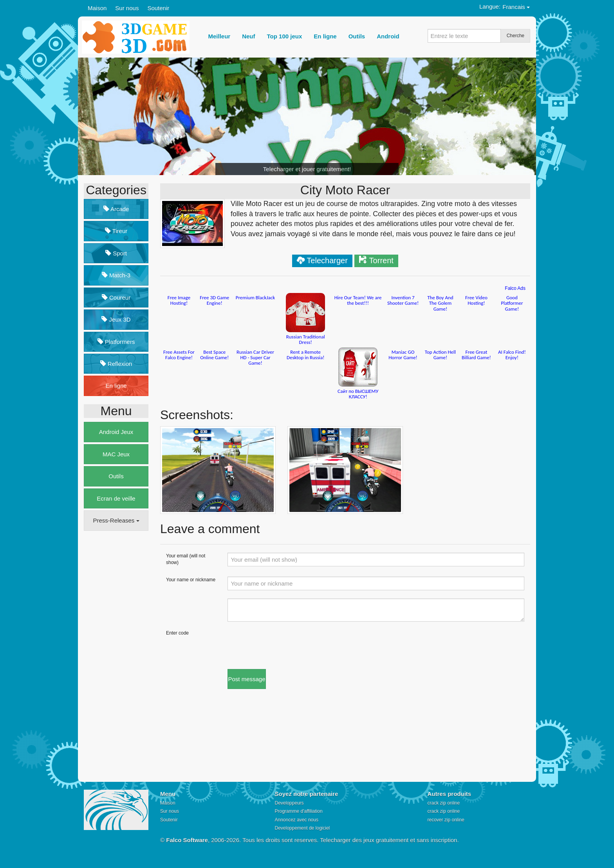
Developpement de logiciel (302, 828)
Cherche (516, 36)
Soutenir (158, 8)
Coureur (116, 297)
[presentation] (287, 645)
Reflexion (116, 364)
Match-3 (116, 275)
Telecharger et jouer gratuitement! (307, 169)
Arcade (116, 209)
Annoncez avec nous (297, 820)
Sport (116, 253)
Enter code (177, 633)
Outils (116, 476)
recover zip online (446, 820)
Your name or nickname (191, 580)
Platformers (116, 342)
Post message (247, 679)
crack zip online (444, 803)
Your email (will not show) (186, 559)
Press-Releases (116, 520)
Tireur (116, 231)
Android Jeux (116, 432)
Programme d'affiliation (299, 811)
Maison (97, 8)
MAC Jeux (116, 454)
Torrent (381, 260)
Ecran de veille (116, 498)
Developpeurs (289, 803)
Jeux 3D (116, 319)
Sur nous (127, 8)
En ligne (116, 386)
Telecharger (327, 260)
